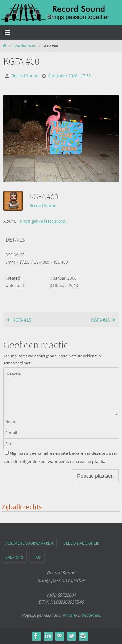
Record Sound (25, 76)
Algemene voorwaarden (29, 543)
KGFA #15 (18, 320)
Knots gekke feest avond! (43, 221)
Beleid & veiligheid (81, 543)
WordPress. (91, 615)
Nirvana (70, 615)
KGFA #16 (104, 320)
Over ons (14, 557)
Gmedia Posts (25, 46)
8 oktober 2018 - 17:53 (70, 76)
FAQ (37, 557)
